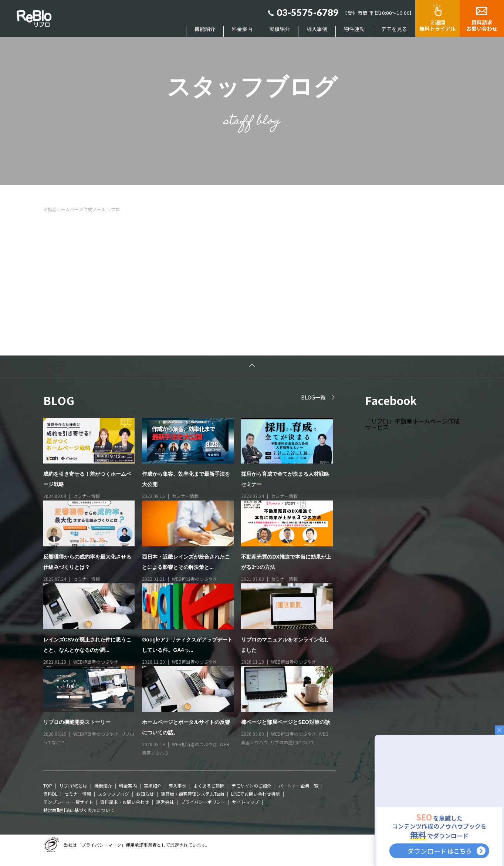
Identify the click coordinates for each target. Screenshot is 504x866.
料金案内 (242, 29)
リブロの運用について (292, 742)
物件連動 (354, 29)
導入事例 (317, 29)
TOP (48, 786)
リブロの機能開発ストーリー (77, 722)
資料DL (50, 794)
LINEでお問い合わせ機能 (256, 794)
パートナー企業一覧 (298, 786)
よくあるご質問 (209, 786)
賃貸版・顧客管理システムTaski (192, 794)
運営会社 (165, 802)
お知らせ (145, 794)
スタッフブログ (114, 794)
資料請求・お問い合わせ (125, 802)
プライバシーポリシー (203, 802)
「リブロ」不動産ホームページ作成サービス (412, 424)
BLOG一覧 (313, 397)
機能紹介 (205, 29)
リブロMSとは (73, 786)
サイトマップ (246, 802)
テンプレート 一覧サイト (68, 802)
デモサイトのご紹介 (251, 786)
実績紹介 (280, 29)
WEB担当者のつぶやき (195, 579)
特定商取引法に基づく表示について (79, 810)
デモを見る (394, 29)
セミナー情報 (87, 496)
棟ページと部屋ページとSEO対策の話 (285, 722)
